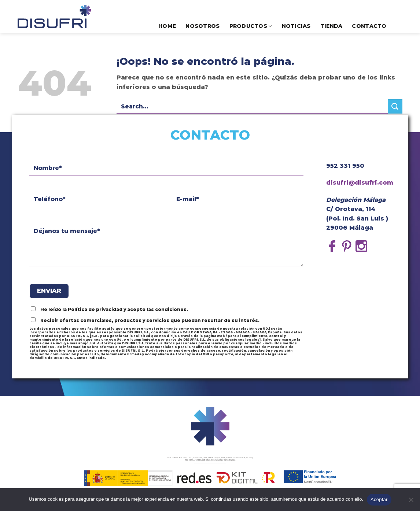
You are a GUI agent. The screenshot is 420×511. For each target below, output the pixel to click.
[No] (411, 502)
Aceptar (379, 499)
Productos (251, 26)
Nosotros (202, 26)
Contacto (369, 26)
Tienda (331, 26)
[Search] (399, 26)
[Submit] (395, 106)
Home (167, 26)
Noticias (296, 26)
